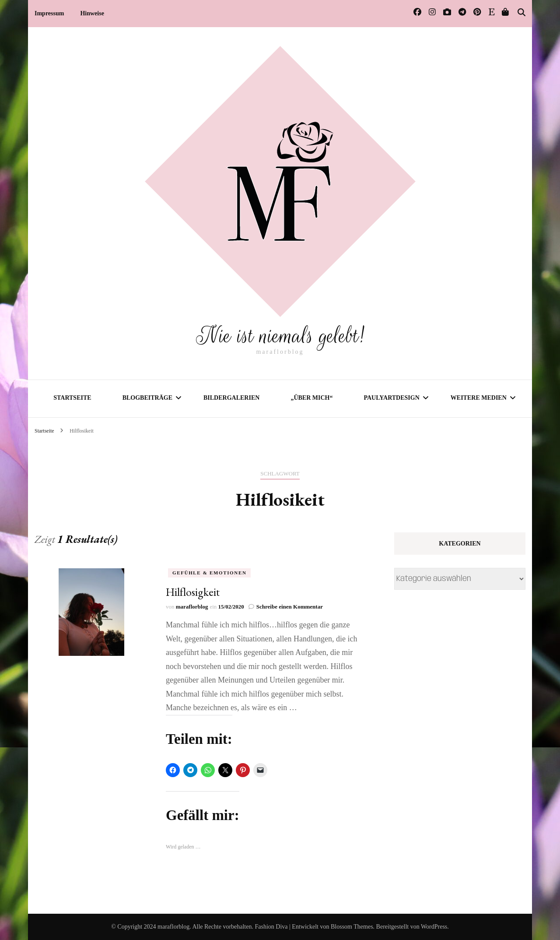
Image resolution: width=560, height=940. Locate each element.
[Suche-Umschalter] (521, 13)
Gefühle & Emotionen (209, 572)
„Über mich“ (311, 398)
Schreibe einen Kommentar (290, 607)
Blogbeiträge (147, 398)
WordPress (434, 927)
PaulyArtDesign (391, 398)
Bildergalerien (231, 398)
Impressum (49, 13)
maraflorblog (192, 607)
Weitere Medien (479, 398)
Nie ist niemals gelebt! (280, 336)
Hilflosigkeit (193, 591)
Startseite (72, 398)
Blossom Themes (352, 927)
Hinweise (92, 13)
